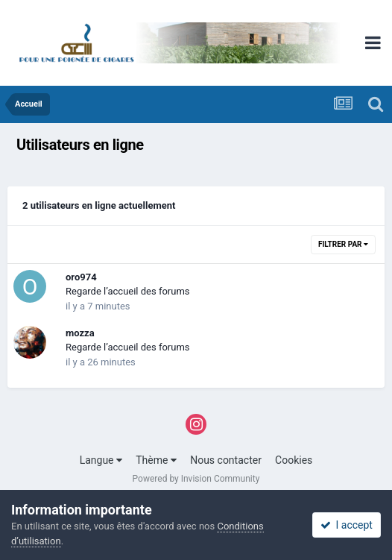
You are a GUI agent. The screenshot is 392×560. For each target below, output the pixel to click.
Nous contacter (226, 460)
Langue (101, 460)
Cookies (294, 460)
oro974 (81, 277)
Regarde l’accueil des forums (128, 291)
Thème (156, 460)
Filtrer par (343, 244)
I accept (347, 525)
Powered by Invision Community (196, 479)
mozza (80, 333)
